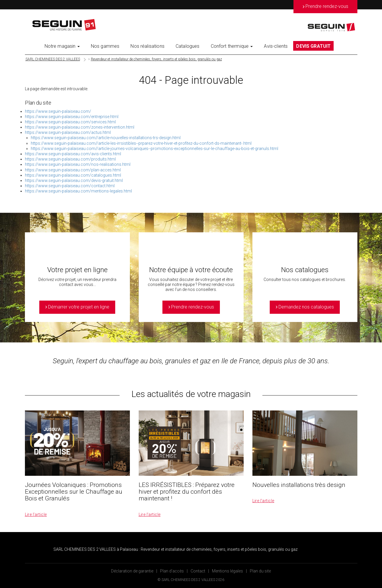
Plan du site (260, 571)
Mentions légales (227, 571)
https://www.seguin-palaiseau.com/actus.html (68, 132)
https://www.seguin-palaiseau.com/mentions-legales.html (78, 191)
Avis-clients (276, 46)
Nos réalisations (147, 46)
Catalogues (188, 46)
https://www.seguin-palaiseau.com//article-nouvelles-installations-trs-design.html (106, 138)
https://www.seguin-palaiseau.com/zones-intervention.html (80, 127)
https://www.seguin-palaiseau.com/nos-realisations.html (78, 164)
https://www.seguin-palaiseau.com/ (58, 111)
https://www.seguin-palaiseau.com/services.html (70, 122)
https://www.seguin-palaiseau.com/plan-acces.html (73, 170)
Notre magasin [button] (62, 46)
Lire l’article (36, 514)
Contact (198, 571)
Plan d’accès (172, 571)
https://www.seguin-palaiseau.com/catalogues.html (73, 175)
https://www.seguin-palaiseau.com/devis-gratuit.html (74, 180)
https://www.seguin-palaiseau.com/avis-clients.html (73, 154)
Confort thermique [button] (232, 46)
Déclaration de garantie (132, 571)
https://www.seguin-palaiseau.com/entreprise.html (72, 117)
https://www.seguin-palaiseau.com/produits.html (70, 159)
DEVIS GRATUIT (313, 46)
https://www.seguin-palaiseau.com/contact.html (70, 186)
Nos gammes (105, 46)
